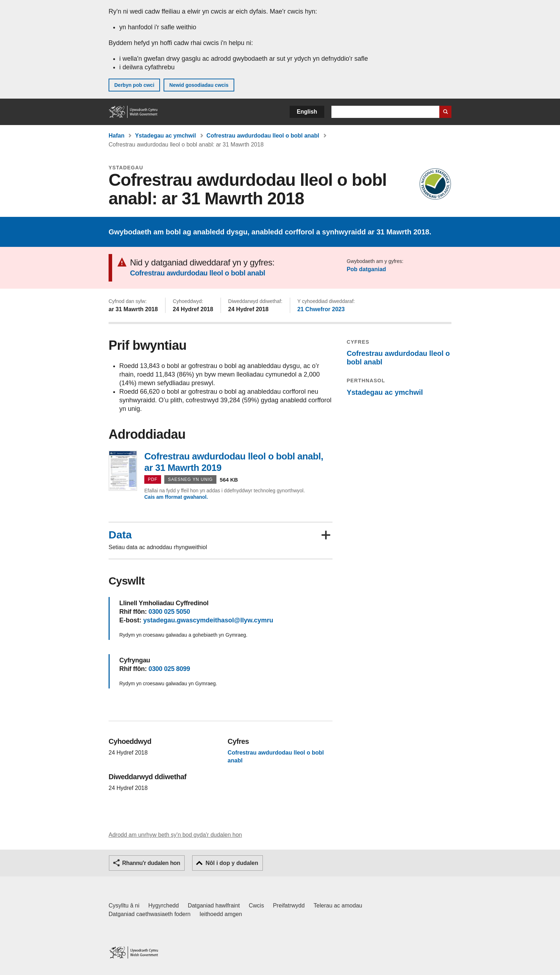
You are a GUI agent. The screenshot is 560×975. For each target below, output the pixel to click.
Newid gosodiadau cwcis (199, 85)
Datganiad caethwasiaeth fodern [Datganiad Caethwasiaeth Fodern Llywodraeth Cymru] (150, 914)
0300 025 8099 (169, 669)
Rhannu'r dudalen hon (151, 863)
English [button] (307, 112)
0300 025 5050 (169, 612)
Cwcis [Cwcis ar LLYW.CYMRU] (257, 906)
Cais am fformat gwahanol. (176, 497)
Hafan (116, 136)
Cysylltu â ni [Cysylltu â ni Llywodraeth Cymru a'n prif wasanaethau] (124, 906)
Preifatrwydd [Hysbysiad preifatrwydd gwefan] (289, 906)
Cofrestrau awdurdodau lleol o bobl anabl (263, 136)
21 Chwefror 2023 (321, 309)
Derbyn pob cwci (134, 85)
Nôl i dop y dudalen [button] (232, 863)
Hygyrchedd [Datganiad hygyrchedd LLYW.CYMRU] (163, 906)
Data (120, 535)
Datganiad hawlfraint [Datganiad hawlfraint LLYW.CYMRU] (214, 906)
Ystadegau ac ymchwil (166, 136)
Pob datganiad (366, 269)
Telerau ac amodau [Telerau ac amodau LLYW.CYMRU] (338, 906)
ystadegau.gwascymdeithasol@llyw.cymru (208, 620)
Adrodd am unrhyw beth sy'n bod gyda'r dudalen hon (175, 835)
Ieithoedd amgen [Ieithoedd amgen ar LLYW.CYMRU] (221, 914)
